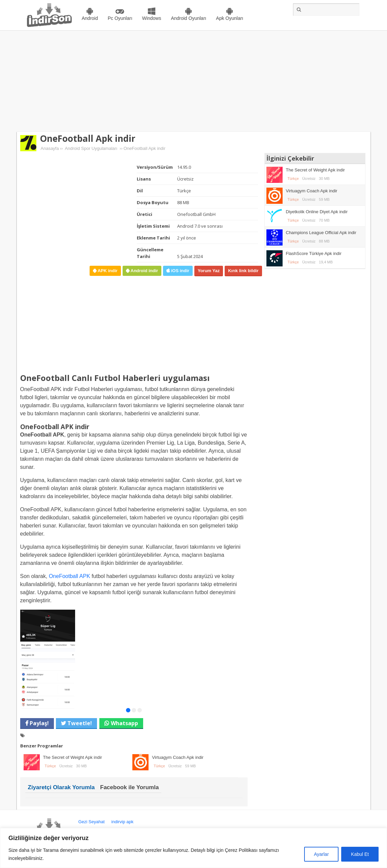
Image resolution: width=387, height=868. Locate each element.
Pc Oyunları (120, 18)
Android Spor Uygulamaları (91, 148)
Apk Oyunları (230, 18)
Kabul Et (360, 854)
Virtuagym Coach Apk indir (178, 757)
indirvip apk (123, 822)
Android (90, 18)
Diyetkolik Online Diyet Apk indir (317, 212)
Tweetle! (79, 723)
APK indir (107, 271)
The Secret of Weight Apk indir (73, 757)
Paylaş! (39, 723)
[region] (193, 848)
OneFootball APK (70, 576)
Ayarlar (321, 854)
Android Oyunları (188, 18)
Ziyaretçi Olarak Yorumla (61, 787)
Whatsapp (124, 723)
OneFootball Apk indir (88, 138)
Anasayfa (50, 148)
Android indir (144, 271)
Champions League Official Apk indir (321, 233)
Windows (152, 18)
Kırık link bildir (243, 271)
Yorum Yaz (209, 271)
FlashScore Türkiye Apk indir (314, 253)
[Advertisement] (193, 81)
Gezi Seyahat (92, 822)
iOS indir (180, 271)
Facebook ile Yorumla (129, 787)
